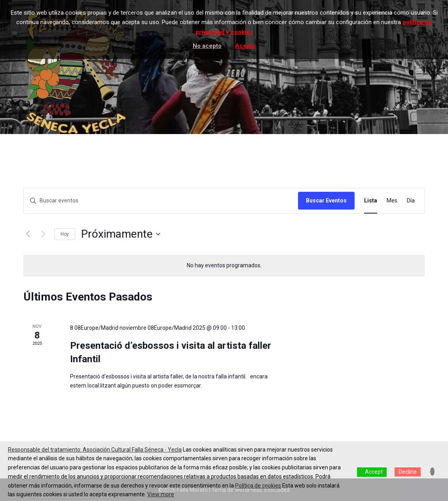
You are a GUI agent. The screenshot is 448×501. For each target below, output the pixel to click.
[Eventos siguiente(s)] (44, 234)
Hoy (65, 234)
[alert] (224, 266)
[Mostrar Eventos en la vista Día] (411, 201)
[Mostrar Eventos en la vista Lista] (371, 201)
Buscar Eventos (326, 200)
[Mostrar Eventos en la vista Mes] (392, 201)
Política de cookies (258, 486)
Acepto (245, 46)
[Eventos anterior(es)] (28, 234)
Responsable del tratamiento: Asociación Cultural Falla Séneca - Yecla (95, 450)
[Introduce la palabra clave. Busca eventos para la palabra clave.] (161, 201)
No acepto (207, 46)
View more (161, 494)
